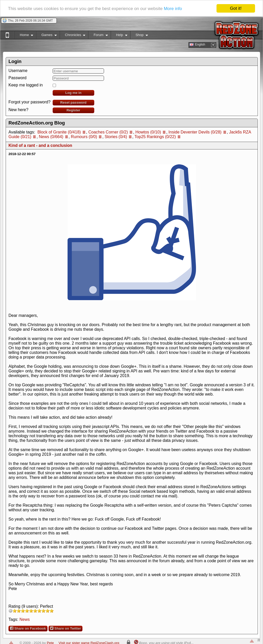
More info (173, 9)
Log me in (73, 93)
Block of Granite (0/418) (59, 132)
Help (119, 36)
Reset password (73, 102)
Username (18, 71)
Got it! (236, 8)
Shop (139, 36)
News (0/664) (51, 137)
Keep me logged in (26, 85)
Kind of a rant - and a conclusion (40, 145)
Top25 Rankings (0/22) (155, 137)
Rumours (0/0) (84, 137)
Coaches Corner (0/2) (108, 132)
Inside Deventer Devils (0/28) (195, 132)
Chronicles (73, 36)
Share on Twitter (65, 628)
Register (73, 110)
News (25, 619)
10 (52, 611)
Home (24, 36)
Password (17, 78)
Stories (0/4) (116, 137)
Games (46, 36)
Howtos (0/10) (148, 132)
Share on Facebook (28, 628)
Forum (98, 36)
